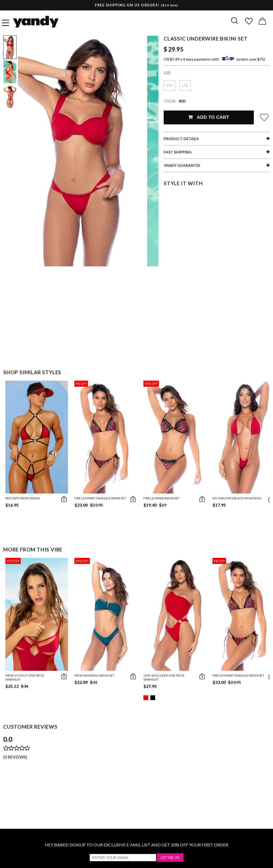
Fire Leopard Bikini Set (162, 498)
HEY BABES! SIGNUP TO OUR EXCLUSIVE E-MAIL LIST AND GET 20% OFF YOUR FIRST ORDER (136, 845)
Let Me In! (170, 858)
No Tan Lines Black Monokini (237, 498)
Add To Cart (209, 117)
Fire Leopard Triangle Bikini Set (100, 498)
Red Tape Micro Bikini (23, 498)
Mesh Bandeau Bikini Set (94, 675)
